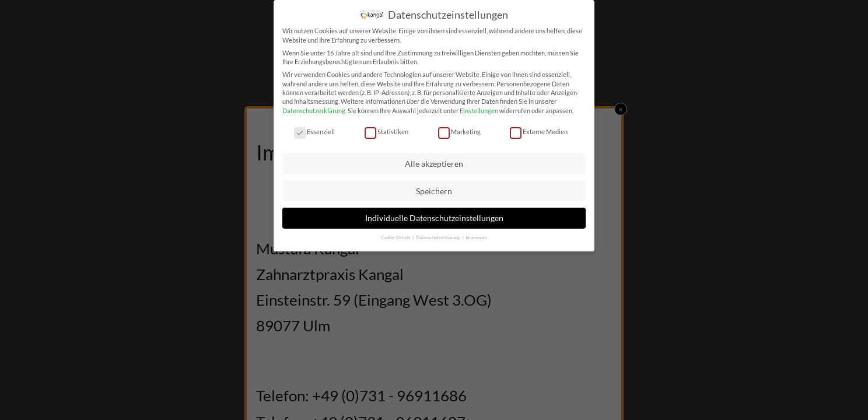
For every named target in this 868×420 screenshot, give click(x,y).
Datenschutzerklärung (314, 110)
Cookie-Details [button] (396, 237)
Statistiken (386, 131)
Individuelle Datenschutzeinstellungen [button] (434, 217)
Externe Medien (539, 131)
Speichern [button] (434, 190)
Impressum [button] (476, 237)
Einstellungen (479, 110)
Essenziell (314, 131)
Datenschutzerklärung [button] (438, 237)
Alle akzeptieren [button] (434, 163)
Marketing (459, 131)
